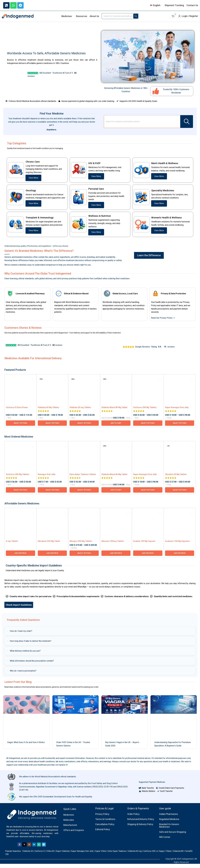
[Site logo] (18, 19)
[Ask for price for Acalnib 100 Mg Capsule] (148, 557)
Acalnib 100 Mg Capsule (144, 545)
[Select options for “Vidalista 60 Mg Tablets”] (52, 427)
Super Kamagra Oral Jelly (82, 855)
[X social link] (24, 849)
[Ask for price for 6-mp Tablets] (20, 557)
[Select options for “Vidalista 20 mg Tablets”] (84, 427)
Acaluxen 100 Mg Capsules (178, 545)
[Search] (120, 19)
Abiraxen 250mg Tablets (113, 545)
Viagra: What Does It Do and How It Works (26, 747)
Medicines (69, 819)
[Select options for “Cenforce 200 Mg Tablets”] (148, 427)
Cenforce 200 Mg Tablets (145, 412)
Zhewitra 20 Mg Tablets (176, 478)
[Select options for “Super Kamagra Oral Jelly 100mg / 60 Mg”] (180, 427)
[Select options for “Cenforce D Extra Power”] (20, 427)
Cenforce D (40, 855)
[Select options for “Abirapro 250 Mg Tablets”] (84, 557)
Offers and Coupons (74, 834)
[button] (116, 427)
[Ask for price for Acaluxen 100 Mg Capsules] (180, 557)
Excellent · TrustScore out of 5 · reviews (34, 349)
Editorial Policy (103, 833)
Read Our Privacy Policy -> (163, 322)
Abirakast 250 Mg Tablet (49, 545)
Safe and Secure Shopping (173, 836)
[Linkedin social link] (34, 849)
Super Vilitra (101, 855)
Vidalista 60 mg (135, 855)
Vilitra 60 (50, 855)
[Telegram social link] (44, 849)
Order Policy (133, 818)
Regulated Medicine (169, 823)
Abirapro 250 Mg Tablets (81, 545)
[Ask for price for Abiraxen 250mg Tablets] (116, 557)
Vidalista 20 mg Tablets (80, 412)
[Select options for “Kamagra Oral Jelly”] (52, 494)
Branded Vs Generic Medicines (169, 830)
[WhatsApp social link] (39, 849)
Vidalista (26, 855)
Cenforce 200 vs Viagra (154, 855)
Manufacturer (70, 829)
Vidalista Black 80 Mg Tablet (115, 412)
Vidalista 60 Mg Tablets (49, 412)
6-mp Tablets (12, 545)
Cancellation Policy (105, 828)
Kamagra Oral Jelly (47, 478)
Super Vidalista (63, 855)
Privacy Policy (102, 818)
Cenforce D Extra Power (17, 412)
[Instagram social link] (29, 849)
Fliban (168, 855)
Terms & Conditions (105, 823)
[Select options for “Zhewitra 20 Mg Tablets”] (180, 494)
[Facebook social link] (20, 849)
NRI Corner (165, 841)
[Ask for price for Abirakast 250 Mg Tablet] (52, 557)
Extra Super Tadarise (117, 855)
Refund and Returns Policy (141, 823)
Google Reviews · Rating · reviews (149, 350)
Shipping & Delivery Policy (140, 828)
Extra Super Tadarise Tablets (83, 478)
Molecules (69, 824)
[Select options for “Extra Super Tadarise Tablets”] (84, 494)
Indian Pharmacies (169, 818)
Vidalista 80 (178, 855)
